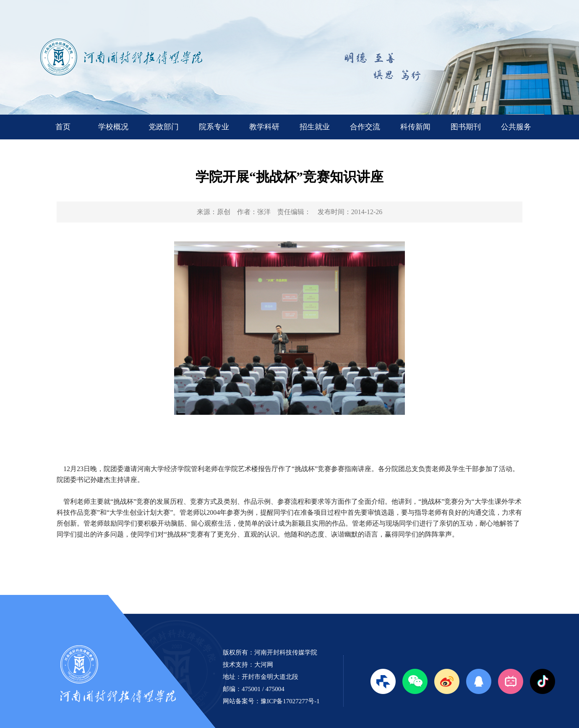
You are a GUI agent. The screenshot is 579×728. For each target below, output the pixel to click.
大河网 (264, 665)
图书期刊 (466, 127)
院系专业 (214, 127)
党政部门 (164, 127)
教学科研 (264, 127)
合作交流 (365, 127)
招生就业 (315, 127)
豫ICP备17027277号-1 (290, 701)
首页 (63, 127)
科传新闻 (415, 127)
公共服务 (516, 127)
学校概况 (113, 127)
